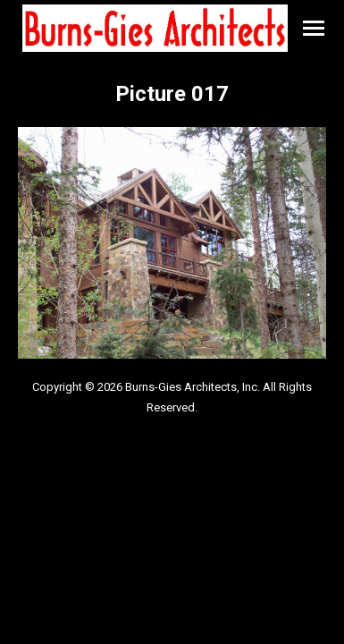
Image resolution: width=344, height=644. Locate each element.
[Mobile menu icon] (314, 28)
